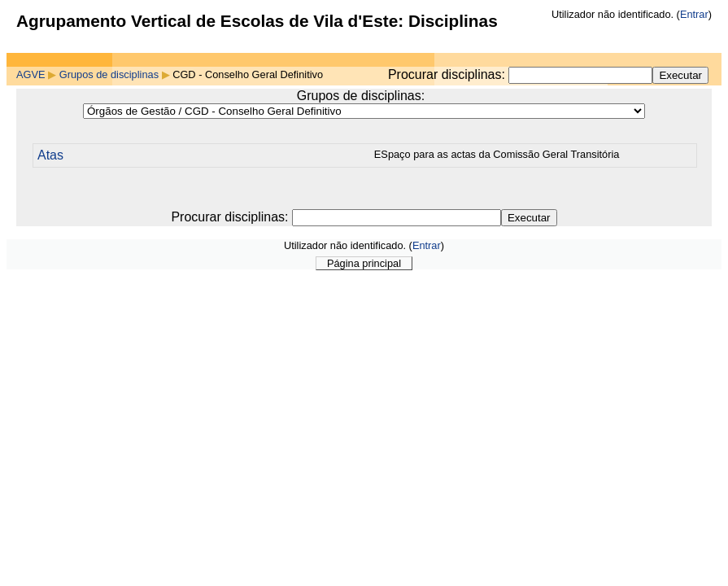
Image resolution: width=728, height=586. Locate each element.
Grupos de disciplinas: (361, 96)
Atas (50, 155)
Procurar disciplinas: (449, 74)
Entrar (694, 14)
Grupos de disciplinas (109, 74)
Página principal (364, 263)
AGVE (31, 74)
